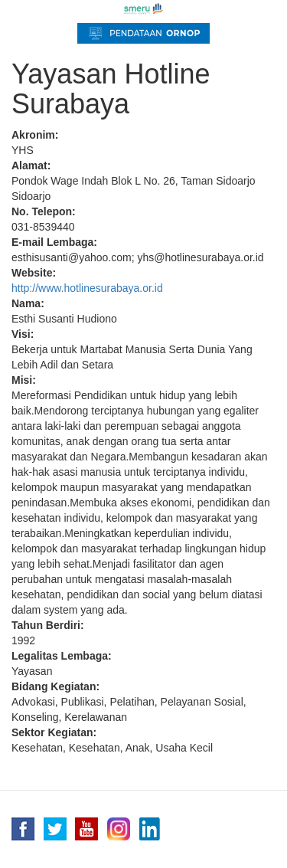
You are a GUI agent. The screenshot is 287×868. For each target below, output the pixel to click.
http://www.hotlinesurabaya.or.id (87, 288)
